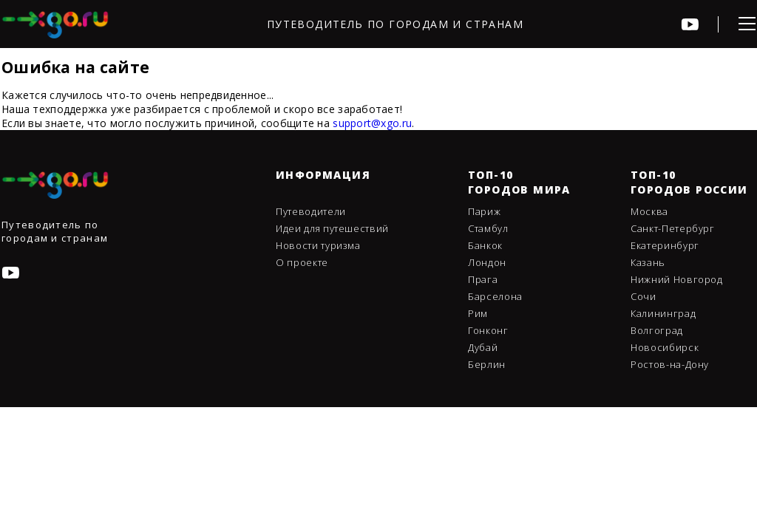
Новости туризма (318, 245)
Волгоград (657, 330)
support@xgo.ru (372, 123)
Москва (649, 211)
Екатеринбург (665, 245)
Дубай (483, 347)
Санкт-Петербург (673, 228)
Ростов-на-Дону (670, 364)
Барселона (495, 296)
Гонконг (488, 330)
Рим (478, 313)
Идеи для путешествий (332, 228)
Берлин (487, 364)
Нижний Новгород (677, 279)
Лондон (487, 262)
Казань (648, 262)
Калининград (663, 313)
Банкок (485, 245)
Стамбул (488, 228)
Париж (484, 211)
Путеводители (311, 211)
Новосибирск (665, 347)
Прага (483, 279)
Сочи (644, 296)
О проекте (302, 262)
